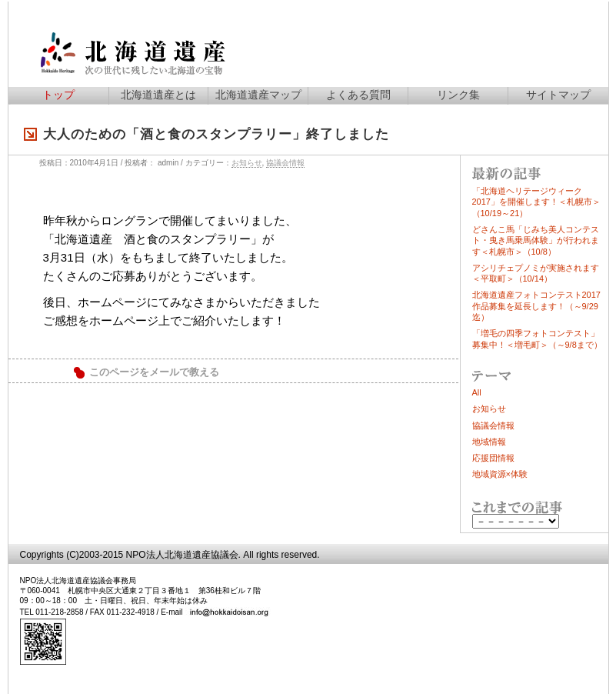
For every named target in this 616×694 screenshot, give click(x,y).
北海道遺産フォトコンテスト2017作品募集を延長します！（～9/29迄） (536, 306)
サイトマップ (558, 95)
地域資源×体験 (500, 474)
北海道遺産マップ (258, 95)
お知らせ (247, 163)
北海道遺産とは (158, 95)
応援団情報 (493, 458)
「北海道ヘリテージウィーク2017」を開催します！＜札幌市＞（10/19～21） (536, 202)
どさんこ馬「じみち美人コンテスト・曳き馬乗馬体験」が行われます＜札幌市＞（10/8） (536, 240)
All (477, 392)
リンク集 (458, 95)
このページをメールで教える (154, 372)
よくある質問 (358, 95)
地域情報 (489, 442)
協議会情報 (285, 163)
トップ (58, 95)
